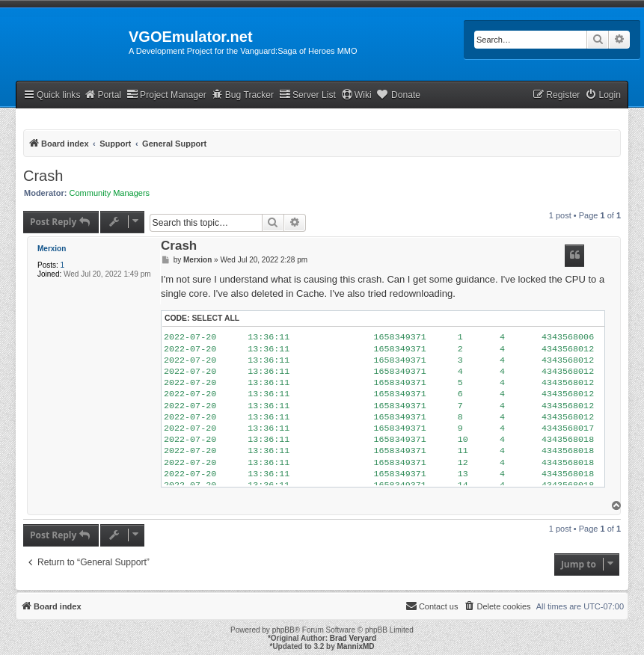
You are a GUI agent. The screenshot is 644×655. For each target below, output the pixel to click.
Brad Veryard (353, 638)
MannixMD (356, 646)
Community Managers (110, 193)
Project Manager (166, 95)
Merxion (52, 249)
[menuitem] (603, 95)
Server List (307, 95)
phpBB (283, 630)
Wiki (356, 95)
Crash (43, 176)
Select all (215, 318)
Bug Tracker (243, 95)
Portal (102, 95)
